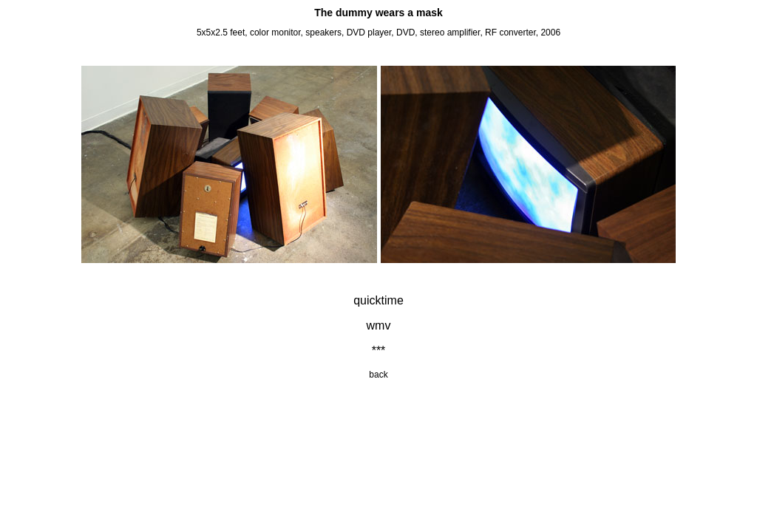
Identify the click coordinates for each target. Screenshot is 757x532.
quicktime (378, 300)
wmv (379, 325)
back (378, 375)
